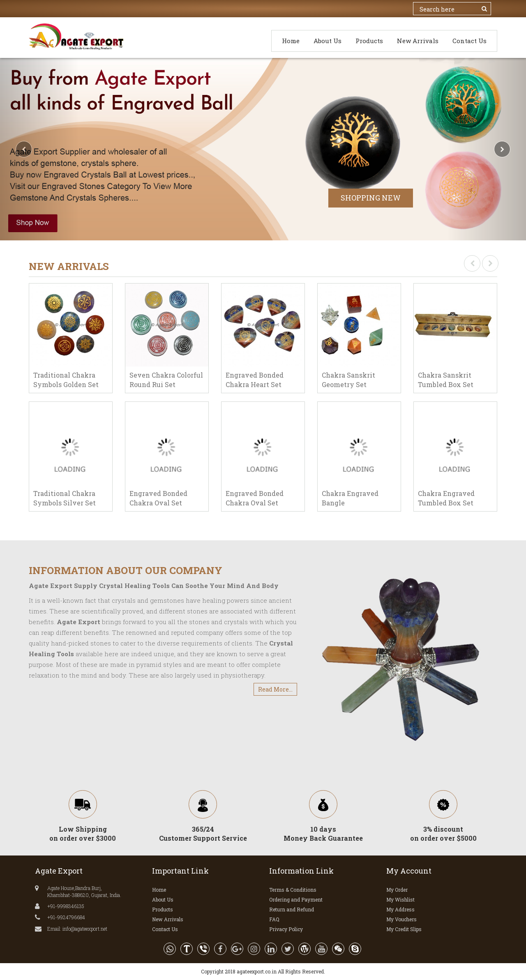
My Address (400, 909)
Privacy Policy (286, 929)
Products (369, 41)
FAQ (274, 919)
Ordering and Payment (296, 899)
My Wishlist (400, 899)
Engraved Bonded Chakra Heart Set (255, 380)
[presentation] (472, 263)
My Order (397, 890)
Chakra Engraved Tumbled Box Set (446, 498)
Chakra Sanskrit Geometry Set (348, 380)
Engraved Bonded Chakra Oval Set (158, 498)
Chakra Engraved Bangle (350, 498)
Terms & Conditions (293, 890)
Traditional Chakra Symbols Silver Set (65, 498)
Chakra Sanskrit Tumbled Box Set (446, 380)
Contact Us (469, 41)
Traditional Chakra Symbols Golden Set (66, 380)
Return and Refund (292, 909)
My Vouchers (401, 919)
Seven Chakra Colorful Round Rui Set (166, 380)
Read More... (275, 689)
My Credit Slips (404, 929)
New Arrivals (418, 41)
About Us (328, 41)
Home (291, 41)
